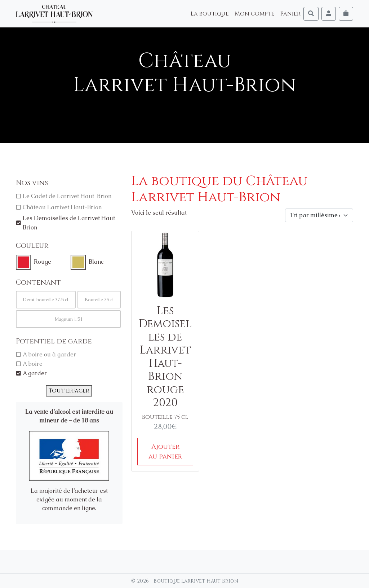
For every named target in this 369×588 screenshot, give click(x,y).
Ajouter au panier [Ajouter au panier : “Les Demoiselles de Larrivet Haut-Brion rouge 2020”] (165, 452)
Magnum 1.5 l (68, 319)
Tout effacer (69, 391)
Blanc (96, 262)
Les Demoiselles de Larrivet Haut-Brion (70, 223)
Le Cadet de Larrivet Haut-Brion (67, 196)
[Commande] (319, 215)
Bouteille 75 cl (99, 300)
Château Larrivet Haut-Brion (62, 207)
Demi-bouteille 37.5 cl (46, 300)
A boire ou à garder (49, 354)
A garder (35, 373)
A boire (33, 364)
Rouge (43, 262)
